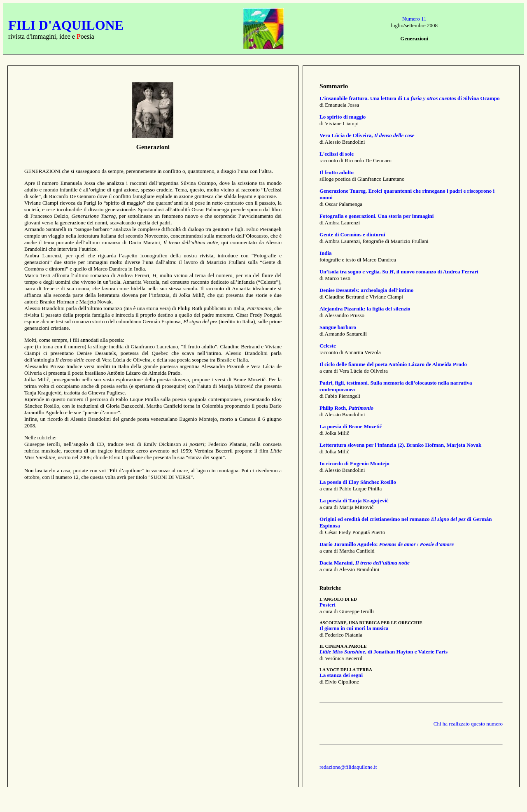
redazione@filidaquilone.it (348, 767)
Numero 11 (414, 19)
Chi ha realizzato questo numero (468, 724)
